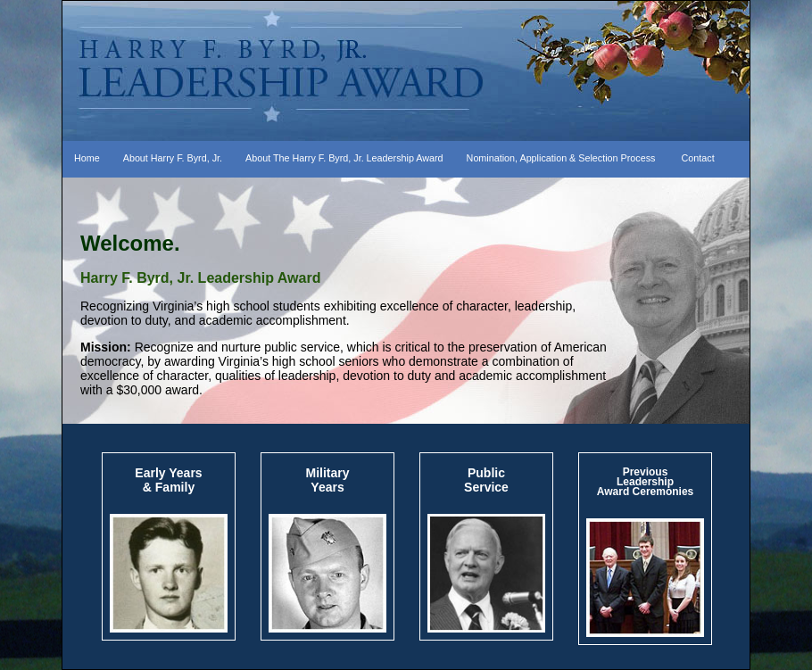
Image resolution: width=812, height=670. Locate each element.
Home (87, 158)
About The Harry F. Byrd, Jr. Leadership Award (344, 158)
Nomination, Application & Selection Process (561, 158)
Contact (698, 158)
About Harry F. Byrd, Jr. (173, 158)
